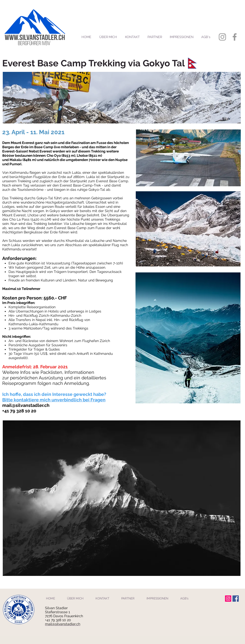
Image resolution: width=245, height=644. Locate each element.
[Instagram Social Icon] (228, 599)
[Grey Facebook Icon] (235, 37)
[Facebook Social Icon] (236, 599)
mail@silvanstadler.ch (26, 405)
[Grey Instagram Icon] (222, 37)
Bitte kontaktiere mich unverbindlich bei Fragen (54, 400)
